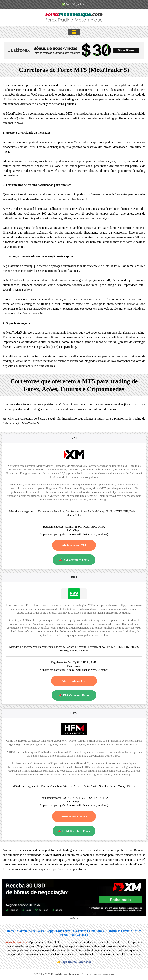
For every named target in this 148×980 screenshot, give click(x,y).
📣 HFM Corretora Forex (74, 831)
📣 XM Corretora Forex (74, 560)
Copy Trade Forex (58, 931)
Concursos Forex (118, 931)
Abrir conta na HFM (74, 817)
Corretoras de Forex (31, 931)
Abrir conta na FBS (74, 681)
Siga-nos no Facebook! (76, 962)
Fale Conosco (79, 935)
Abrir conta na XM (74, 545)
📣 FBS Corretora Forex (74, 695)
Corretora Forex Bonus (88, 931)
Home (11, 931)
